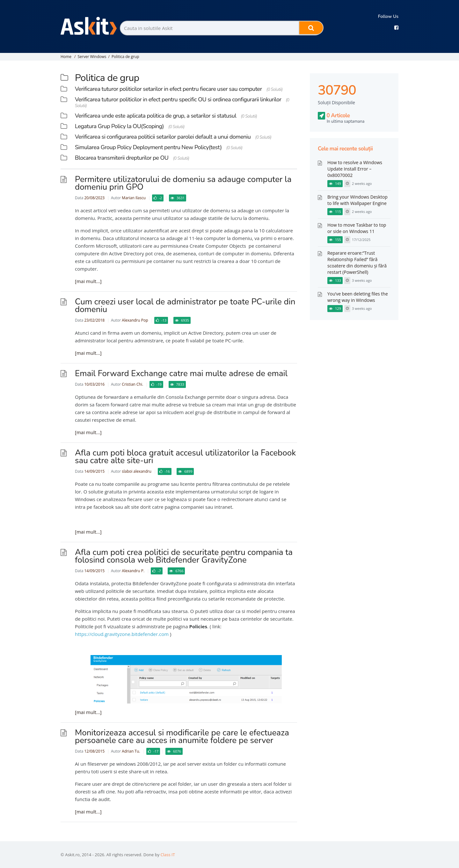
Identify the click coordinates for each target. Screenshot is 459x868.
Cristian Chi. (132, 384)
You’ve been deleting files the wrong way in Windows (358, 297)
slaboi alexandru (136, 471)
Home (66, 57)
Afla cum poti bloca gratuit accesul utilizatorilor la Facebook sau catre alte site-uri (185, 457)
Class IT (168, 855)
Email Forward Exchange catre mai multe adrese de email (181, 373)
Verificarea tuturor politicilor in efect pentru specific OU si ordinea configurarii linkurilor (178, 99)
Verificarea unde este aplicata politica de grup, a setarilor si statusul (156, 116)
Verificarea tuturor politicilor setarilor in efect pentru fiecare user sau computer (168, 89)
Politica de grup (125, 57)
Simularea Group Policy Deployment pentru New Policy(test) (148, 147)
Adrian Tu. (131, 751)
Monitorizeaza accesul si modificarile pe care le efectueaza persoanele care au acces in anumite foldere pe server (182, 737)
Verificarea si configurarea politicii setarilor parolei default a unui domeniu (163, 137)
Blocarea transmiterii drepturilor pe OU (122, 158)
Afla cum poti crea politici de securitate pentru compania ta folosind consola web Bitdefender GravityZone (184, 556)
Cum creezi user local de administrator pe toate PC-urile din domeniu (185, 306)
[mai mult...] (88, 281)
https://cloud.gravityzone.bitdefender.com (122, 634)
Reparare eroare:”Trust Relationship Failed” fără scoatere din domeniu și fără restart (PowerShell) (357, 263)
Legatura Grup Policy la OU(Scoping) (119, 126)
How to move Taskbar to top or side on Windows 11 (357, 228)
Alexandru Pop (135, 320)
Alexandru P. (133, 571)
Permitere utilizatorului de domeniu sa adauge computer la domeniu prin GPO (183, 183)
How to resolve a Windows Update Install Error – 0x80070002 (355, 169)
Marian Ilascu (134, 198)
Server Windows (92, 57)
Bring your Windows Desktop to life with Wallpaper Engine (357, 200)
